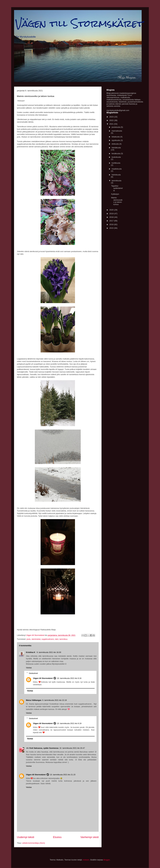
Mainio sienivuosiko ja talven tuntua (117, 201)
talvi (57, 639)
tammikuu (64, 639)
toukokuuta (116, 157)
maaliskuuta (117, 169)
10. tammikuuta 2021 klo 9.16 (69, 678)
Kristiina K (31, 652)
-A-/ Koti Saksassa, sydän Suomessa (42, 748)
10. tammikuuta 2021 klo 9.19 (69, 723)
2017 (112, 221)
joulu (28, 639)
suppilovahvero (48, 639)
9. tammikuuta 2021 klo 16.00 (49, 652)
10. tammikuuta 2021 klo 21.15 (63, 775)
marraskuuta (117, 131)
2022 (112, 120)
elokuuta (115, 144)
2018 (112, 217)
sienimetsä (36, 639)
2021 (112, 124)
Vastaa (29, 668)
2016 (112, 224)
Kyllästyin (115, 194)
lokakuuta (116, 137)
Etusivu (57, 837)
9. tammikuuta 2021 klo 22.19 (55, 700)
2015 (112, 228)
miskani (86, 860)
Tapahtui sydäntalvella (117, 188)
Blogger (107, 860)
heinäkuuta (116, 148)
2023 (112, 117)
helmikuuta (116, 175)
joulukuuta (116, 127)
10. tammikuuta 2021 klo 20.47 (72, 748)
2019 (112, 214)
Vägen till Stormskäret (79, 23)
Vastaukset (33, 673)
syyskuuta (116, 140)
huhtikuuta (116, 163)
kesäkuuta (116, 153)
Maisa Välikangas (34, 700)
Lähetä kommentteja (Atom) (33, 843)
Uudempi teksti (26, 837)
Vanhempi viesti (90, 837)
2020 (112, 210)
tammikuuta (116, 181)
